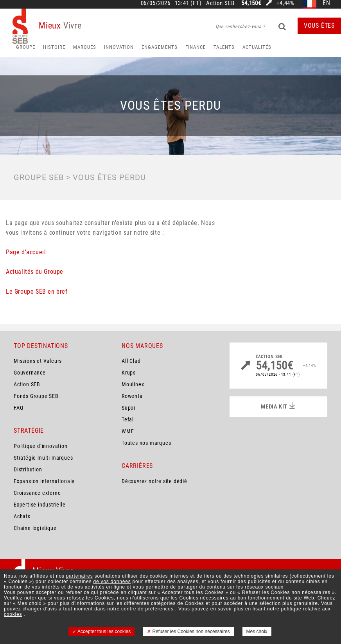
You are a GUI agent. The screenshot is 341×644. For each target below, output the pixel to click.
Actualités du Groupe (35, 272)
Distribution (28, 469)
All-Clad (131, 361)
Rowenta (132, 396)
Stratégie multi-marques (43, 458)
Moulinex (133, 384)
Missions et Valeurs (38, 361)
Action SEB (27, 384)
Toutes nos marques (146, 443)
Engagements (160, 47)
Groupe (26, 47)
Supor (129, 408)
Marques (85, 47)
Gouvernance (30, 373)
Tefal (128, 419)
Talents (224, 47)
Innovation (119, 47)
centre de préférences (147, 609)
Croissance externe (37, 493)
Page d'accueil (26, 252)
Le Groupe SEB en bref (37, 292)
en (327, 3)
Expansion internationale (44, 481)
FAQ (18, 408)
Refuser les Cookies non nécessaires (188, 632)
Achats (22, 516)
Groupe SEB (39, 177)
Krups (129, 373)
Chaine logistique (35, 528)
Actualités (257, 47)
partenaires (80, 576)
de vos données (112, 582)
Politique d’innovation (41, 446)
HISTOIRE (54, 47)
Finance (196, 47)
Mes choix (257, 632)
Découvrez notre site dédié (154, 481)
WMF (128, 431)
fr (310, 3)
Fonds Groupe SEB (36, 396)
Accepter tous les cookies (101, 632)
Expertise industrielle (40, 505)
